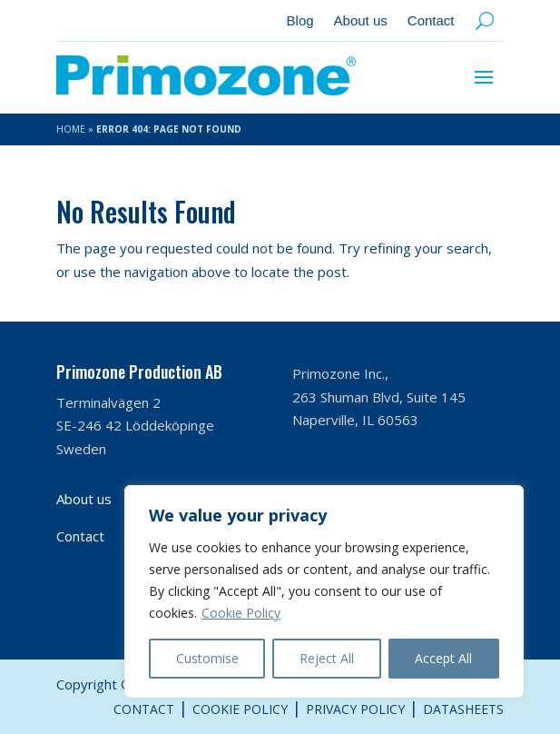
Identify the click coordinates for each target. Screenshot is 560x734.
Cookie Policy (241, 613)
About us (361, 21)
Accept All (443, 658)
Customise (207, 658)
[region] (324, 591)
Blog (300, 21)
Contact (431, 21)
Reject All (327, 658)
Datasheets (463, 709)
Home (71, 129)
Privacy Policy (355, 709)
